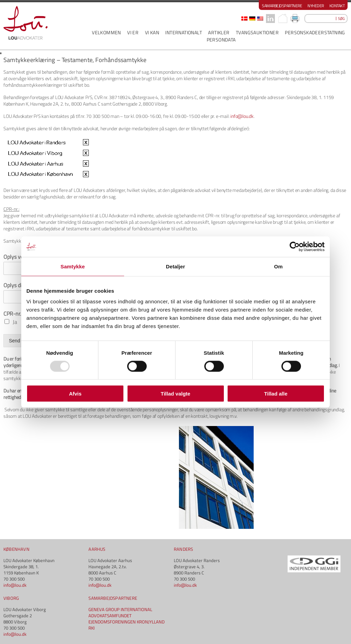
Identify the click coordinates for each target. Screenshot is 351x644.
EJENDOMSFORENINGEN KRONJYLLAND (126, 622)
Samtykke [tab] (73, 266)
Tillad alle (276, 394)
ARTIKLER (219, 32)
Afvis (75, 394)
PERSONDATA (221, 40)
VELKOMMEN (106, 32)
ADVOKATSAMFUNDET (110, 616)
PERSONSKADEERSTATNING (315, 32)
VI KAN (152, 32)
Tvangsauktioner (257, 32)
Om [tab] (278, 266)
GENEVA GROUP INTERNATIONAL (120, 609)
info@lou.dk (242, 116)
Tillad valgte (175, 394)
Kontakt (337, 6)
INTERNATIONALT (184, 32)
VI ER (133, 32)
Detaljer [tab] (175, 266)
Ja (15, 322)
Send (15, 341)
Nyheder (316, 6)
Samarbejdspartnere (282, 6)
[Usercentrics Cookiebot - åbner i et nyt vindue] (295, 246)
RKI (92, 628)
